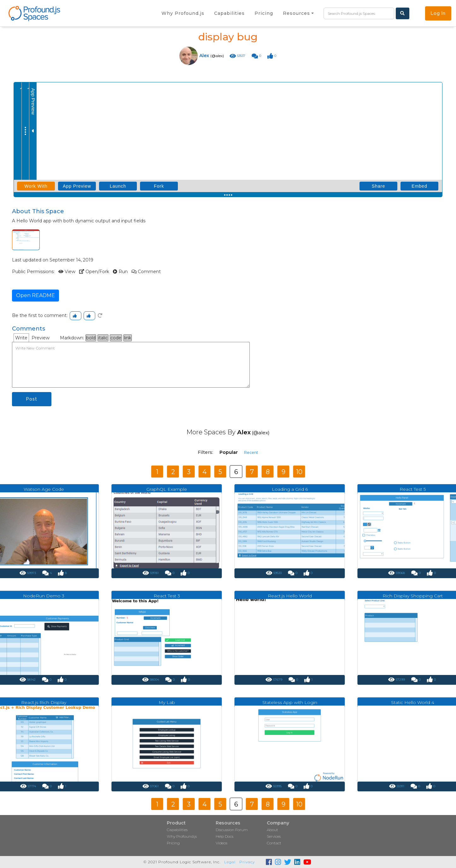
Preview (41, 338)
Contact (274, 843)
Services (274, 836)
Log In (438, 13)
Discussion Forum (232, 830)
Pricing (173, 843)
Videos (222, 843)
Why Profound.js (182, 836)
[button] (298, 13)
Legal (230, 862)
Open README (35, 295)
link (128, 338)
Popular (229, 452)
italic (103, 338)
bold (91, 338)
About (272, 830)
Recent (251, 452)
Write (21, 338)
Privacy (247, 862)
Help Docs (225, 836)
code (116, 338)
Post (32, 399)
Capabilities (177, 830)
